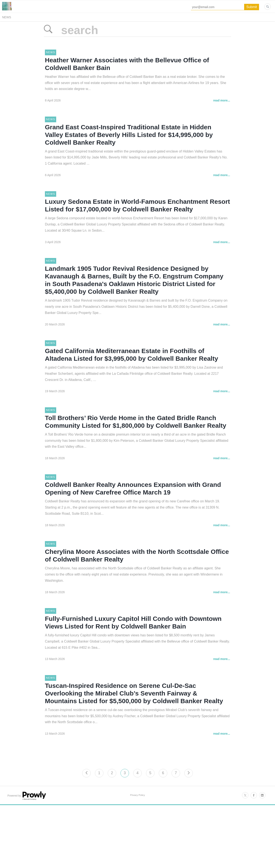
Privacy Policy (137, 856)
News (7, 17)
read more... (222, 107)
